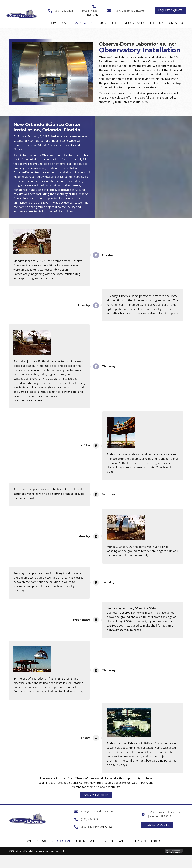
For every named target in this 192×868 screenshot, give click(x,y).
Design (41, 841)
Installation (60, 841)
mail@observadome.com (130, 11)
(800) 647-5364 (90, 11)
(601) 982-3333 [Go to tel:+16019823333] (64, 11)
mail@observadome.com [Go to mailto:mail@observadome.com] (97, 811)
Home (28, 841)
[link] (54, 23)
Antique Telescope (133, 841)
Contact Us (160, 841)
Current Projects (87, 841)
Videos (110, 841)
